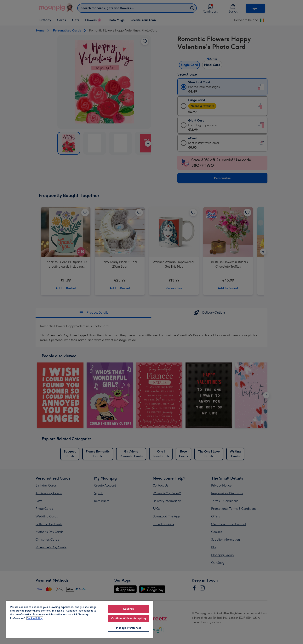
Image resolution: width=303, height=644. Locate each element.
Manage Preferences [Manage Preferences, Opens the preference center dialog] (129, 628)
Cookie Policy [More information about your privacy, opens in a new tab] (35, 618)
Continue (129, 609)
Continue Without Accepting (129, 618)
